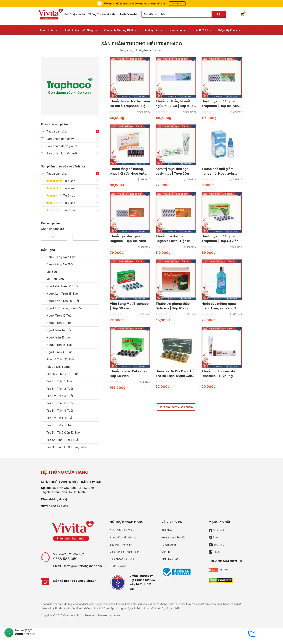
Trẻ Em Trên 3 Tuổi (60, 396)
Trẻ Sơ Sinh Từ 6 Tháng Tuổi (66, 447)
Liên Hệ (166, 552)
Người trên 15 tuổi (58, 337)
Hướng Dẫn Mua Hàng (123, 537)
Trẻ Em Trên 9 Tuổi (60, 411)
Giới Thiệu (167, 530)
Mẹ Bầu (52, 272)
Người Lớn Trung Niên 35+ (65, 308)
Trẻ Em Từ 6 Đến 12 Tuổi (63, 432)
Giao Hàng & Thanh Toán (125, 552)
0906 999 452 (59, 506)
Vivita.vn (68, 615)
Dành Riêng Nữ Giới (60, 264)
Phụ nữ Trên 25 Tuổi (60, 359)
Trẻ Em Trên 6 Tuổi (60, 403)
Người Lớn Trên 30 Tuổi (63, 301)
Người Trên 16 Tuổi (59, 345)
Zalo (213, 537)
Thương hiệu (142, 50)
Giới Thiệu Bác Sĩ (171, 559)
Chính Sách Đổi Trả (121, 530)
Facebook (217, 530)
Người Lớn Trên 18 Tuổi (62, 294)
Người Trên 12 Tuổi (59, 315)
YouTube (216, 545)
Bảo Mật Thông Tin (121, 545)
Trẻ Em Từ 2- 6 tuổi (60, 425)
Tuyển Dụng (169, 545)
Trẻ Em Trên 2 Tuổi (60, 389)
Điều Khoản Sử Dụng (122, 559)
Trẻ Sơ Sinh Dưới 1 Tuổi (62, 440)
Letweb (117, 615)
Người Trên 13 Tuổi (59, 323)
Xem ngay (177, 4)
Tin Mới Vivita (128, 14)
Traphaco (158, 50)
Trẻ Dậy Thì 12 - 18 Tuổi (63, 374)
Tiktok (215, 552)
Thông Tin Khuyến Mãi (102, 14)
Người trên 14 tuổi (59, 330)
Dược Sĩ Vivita (118, 566)
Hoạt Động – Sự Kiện (173, 537)
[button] (49, 30)
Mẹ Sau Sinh (55, 279)
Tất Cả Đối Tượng (58, 367)
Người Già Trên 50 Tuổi (62, 286)
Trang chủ (126, 50)
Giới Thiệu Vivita (75, 14)
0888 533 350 (65, 559)
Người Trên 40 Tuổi (60, 352)
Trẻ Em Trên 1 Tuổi (59, 381)
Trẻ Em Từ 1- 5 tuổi (59, 418)
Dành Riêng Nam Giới (61, 257)
